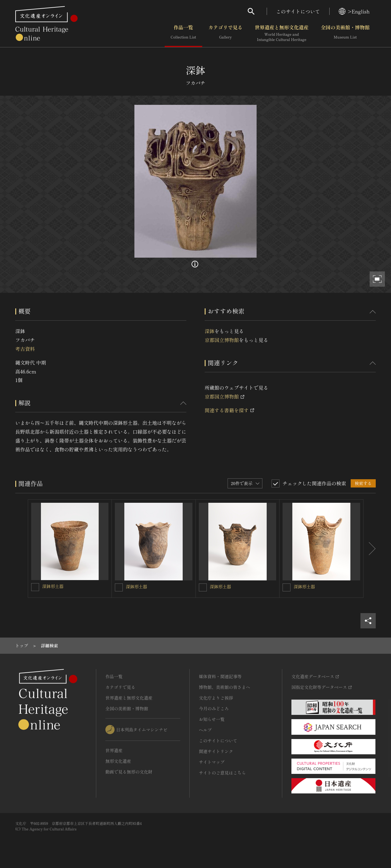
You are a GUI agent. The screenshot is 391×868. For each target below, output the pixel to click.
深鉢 (210, 331)
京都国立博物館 (222, 340)
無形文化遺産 (118, 761)
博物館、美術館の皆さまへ (225, 687)
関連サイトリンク (216, 751)
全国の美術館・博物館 (345, 33)
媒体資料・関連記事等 (220, 676)
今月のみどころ (214, 708)
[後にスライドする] (370, 549)
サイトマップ (212, 762)
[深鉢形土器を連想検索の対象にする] (35, 587)
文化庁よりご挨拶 (216, 698)
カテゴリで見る (225, 33)
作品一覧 (183, 33)
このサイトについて (298, 11)
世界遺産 (114, 750)
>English (354, 11)
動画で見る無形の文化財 (129, 772)
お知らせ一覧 (212, 719)
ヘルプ (205, 730)
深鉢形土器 (53, 586)
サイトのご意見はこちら (222, 773)
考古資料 (25, 349)
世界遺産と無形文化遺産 (282, 33)
